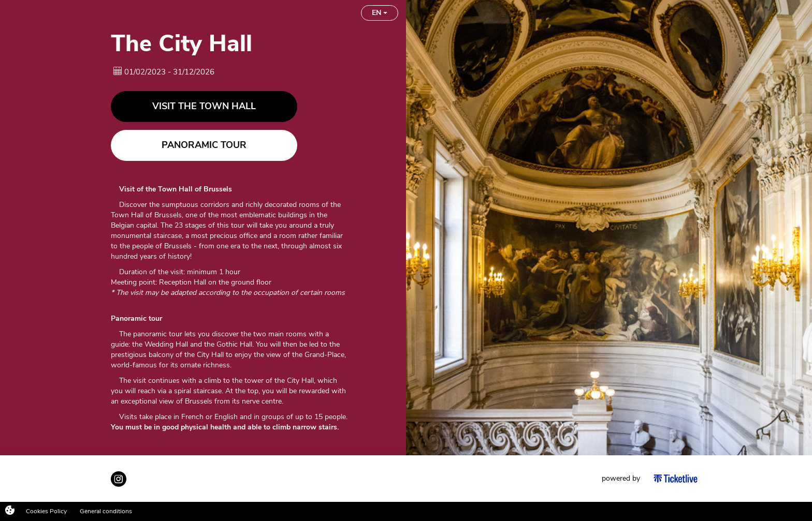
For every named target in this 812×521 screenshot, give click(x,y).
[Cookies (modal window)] (10, 511)
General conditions (106, 511)
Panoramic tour (204, 152)
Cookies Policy (46, 511)
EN (380, 18)
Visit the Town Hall (204, 113)
